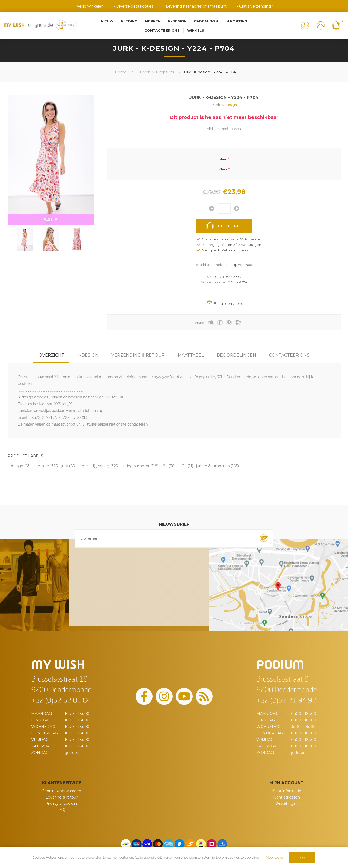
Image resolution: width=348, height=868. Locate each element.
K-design (229, 105)
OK (303, 858)
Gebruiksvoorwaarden (61, 791)
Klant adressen (286, 797)
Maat (223, 159)
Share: (200, 323)
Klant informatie (287, 791)
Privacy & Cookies (61, 803)
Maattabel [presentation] (191, 355)
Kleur (223, 169)
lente (83, 466)
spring (104, 466)
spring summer (135, 466)
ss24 (183, 466)
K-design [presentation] (88, 355)
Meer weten (275, 857)
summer (41, 466)
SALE (51, 220)
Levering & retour (62, 797)
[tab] (51, 355)
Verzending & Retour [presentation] (138, 355)
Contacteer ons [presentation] (289, 355)
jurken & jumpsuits (213, 466)
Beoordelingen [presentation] (236, 355)
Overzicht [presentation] (51, 355)
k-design (15, 466)
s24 (164, 466)
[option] (25, 239)
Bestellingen (287, 803)
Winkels (196, 30)
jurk (65, 466)
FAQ (62, 810)
